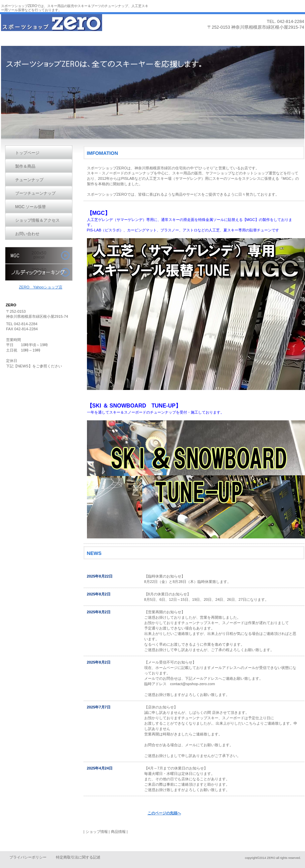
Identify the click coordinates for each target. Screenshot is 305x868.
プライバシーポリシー (28, 857)
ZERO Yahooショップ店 (41, 287)
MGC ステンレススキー (39, 255)
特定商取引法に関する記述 (78, 857)
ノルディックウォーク (39, 272)
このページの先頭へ (164, 813)
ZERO (52, 26)
